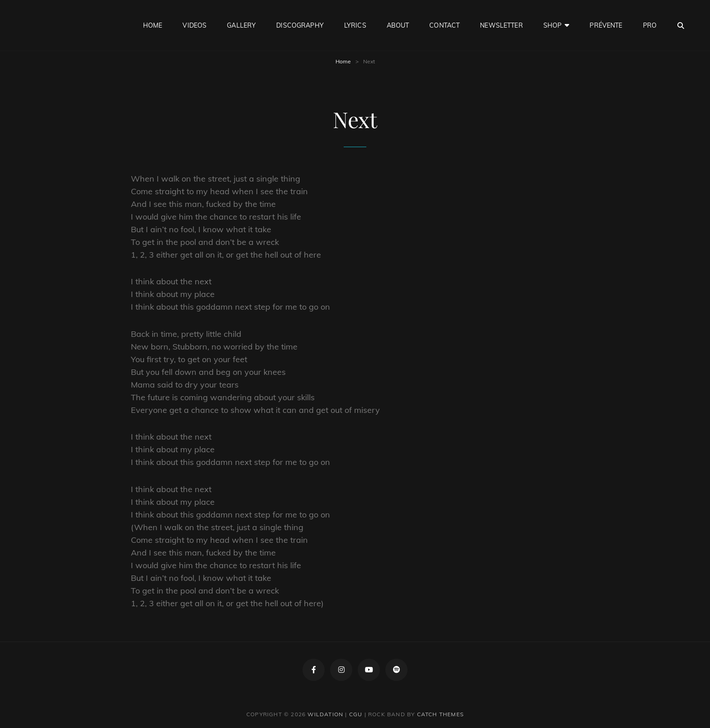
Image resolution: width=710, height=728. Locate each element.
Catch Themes (440, 714)
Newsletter (501, 25)
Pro (650, 25)
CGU (356, 714)
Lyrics (355, 25)
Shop (553, 25)
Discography (300, 25)
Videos (194, 25)
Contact (444, 25)
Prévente (606, 25)
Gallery (241, 25)
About (398, 25)
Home (153, 25)
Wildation (325, 714)
